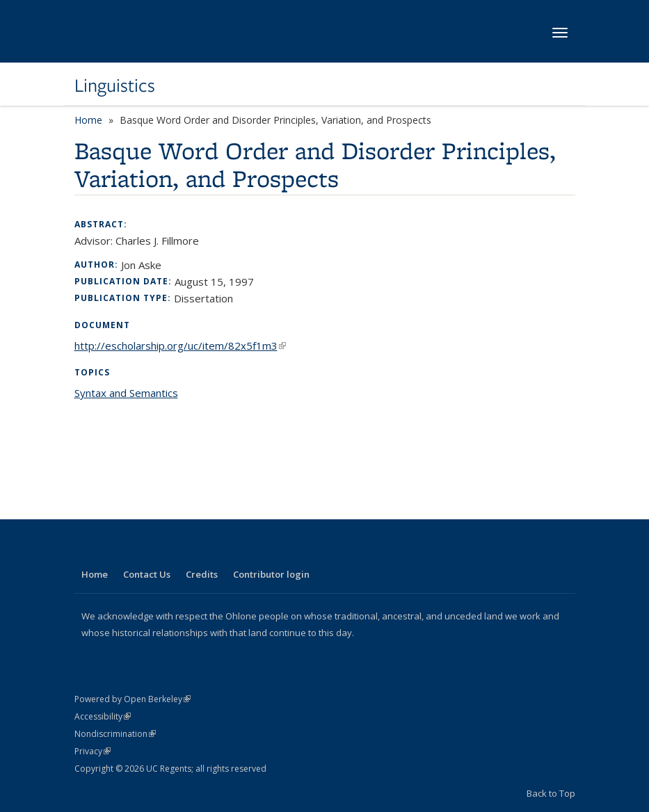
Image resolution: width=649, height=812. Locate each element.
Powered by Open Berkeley (133, 699)
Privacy (93, 751)
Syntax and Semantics (126, 393)
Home (88, 120)
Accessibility (103, 716)
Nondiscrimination (115, 734)
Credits (202, 574)
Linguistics (115, 86)
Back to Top (551, 793)
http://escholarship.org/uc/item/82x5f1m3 (180, 346)
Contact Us (147, 574)
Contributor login (271, 574)
